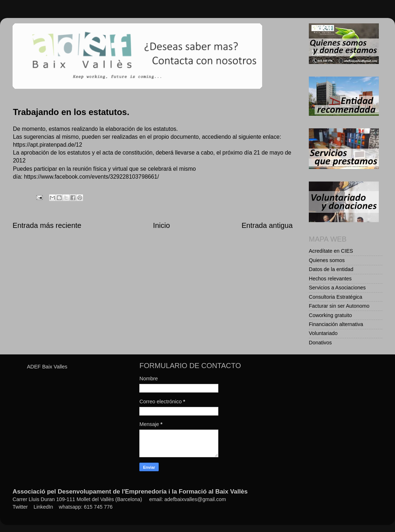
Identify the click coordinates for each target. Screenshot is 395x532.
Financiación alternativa (336, 324)
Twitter (20, 507)
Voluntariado (323, 333)
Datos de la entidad (331, 269)
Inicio (161, 225)
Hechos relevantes (330, 279)
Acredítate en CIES (331, 251)
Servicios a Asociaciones (337, 288)
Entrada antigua (267, 225)
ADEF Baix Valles (47, 367)
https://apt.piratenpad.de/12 (48, 145)
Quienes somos (327, 260)
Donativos (320, 343)
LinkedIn (43, 507)
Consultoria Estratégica (336, 297)
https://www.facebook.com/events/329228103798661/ (92, 177)
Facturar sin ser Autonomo (339, 306)
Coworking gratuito (330, 315)
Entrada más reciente (47, 225)
